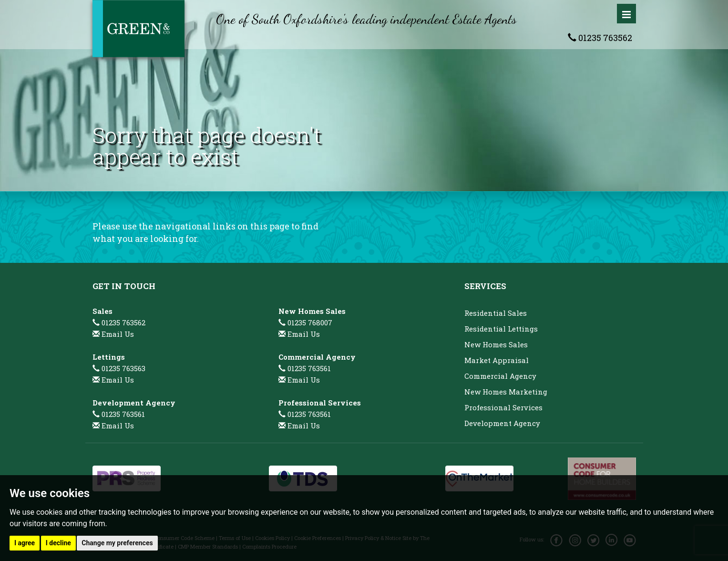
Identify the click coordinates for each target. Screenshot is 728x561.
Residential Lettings (501, 329)
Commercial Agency (500, 376)
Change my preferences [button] (117, 543)
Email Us (118, 334)
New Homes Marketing (506, 392)
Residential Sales (496, 313)
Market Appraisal (497, 360)
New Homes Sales (496, 344)
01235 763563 (119, 368)
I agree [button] (25, 543)
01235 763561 (119, 414)
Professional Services (503, 407)
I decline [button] (58, 543)
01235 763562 (600, 38)
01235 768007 (305, 322)
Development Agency (502, 423)
